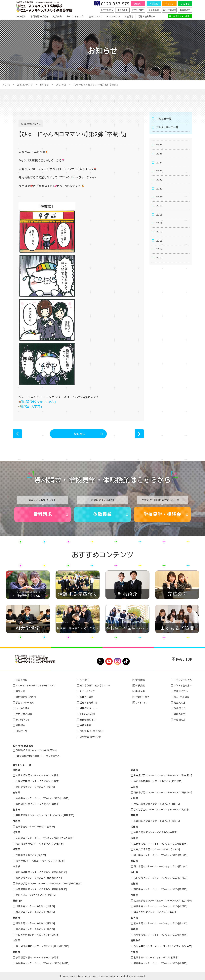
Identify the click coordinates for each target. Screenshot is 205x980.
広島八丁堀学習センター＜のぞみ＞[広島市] (157, 849)
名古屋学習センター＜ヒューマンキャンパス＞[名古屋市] (163, 775)
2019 (159, 206)
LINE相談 (185, 4)
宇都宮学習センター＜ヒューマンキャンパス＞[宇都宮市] (45, 815)
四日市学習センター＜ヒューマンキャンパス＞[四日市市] (163, 792)
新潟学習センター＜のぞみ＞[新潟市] (35, 923)
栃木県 (16, 809)
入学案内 (57, 16)
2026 (159, 145)
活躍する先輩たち (146, 16)
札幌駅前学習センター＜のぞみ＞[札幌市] (38, 781)
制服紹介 (20, 725)
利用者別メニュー (89, 708)
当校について (96, 16)
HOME (6, 84)
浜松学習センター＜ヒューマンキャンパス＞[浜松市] (43, 963)
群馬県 (16, 821)
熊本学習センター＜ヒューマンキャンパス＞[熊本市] (160, 923)
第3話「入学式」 (30, 406)
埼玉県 (16, 832)
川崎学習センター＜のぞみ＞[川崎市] (35, 906)
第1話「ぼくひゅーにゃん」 (37, 402)
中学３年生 (123, 10)
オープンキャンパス (75, 16)
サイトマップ (142, 702)
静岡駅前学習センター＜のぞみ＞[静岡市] (38, 957)
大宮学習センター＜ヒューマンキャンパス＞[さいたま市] (45, 838)
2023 (159, 171)
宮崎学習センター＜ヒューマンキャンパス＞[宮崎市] (160, 935)
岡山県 (134, 861)
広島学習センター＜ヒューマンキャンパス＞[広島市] (160, 844)
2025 (159, 154)
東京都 (16, 866)
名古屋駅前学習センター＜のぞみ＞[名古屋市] (158, 781)
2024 (159, 162)
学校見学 (169, 4)
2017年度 (61, 84)
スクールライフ (87, 691)
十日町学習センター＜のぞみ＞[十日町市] (38, 935)
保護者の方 (154, 10)
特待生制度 (86, 725)
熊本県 (134, 918)
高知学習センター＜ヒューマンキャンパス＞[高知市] (160, 889)
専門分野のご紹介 (39, 16)
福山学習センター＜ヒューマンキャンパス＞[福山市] (160, 855)
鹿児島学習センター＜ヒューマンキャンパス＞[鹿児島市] (163, 946)
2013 (159, 258)
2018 (159, 214)
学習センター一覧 (22, 765)
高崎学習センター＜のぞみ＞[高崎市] (35, 827)
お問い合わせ (142, 697)
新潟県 (16, 918)
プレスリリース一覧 (167, 127)
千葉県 (16, 849)
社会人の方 (180, 702)
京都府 (134, 815)
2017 (159, 223)
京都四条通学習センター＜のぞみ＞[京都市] (157, 821)
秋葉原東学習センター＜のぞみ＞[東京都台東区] (41, 889)
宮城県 (16, 792)
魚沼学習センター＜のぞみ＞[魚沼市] (35, 929)
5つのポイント (113, 16)
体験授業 (154, 4)
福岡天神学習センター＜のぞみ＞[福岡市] (156, 912)
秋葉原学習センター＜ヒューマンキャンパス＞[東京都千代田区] (49, 883)
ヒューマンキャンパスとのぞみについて (35, 685)
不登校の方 (180, 720)
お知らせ (44, 84)
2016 (159, 232)
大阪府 (134, 798)
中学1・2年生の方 (183, 680)
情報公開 (20, 691)
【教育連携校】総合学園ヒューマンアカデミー (39, 756)
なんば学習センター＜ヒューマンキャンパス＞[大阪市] (162, 809)
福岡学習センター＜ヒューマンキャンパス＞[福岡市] (160, 906)
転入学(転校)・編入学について (95, 685)
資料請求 (138, 4)
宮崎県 (134, 929)
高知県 (134, 883)
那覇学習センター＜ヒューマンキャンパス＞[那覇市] (160, 963)
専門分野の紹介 (24, 714)
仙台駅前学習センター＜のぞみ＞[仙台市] (38, 804)
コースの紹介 (22, 708)
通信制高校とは (88, 720)
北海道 (16, 770)
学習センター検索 (181, 16)
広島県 (134, 838)
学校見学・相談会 (162, 514)
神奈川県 (18, 900)
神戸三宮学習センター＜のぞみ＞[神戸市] (156, 832)
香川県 (134, 872)
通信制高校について (26, 697)
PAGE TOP (184, 659)
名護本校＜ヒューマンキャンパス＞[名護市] (156, 957)
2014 (159, 249)
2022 (159, 180)
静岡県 (16, 952)
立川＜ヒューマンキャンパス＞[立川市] (36, 895)
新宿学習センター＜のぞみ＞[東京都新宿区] (39, 878)
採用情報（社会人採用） (92, 731)
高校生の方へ (107, 10)
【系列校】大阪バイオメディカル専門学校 (36, 750)
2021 (159, 188)
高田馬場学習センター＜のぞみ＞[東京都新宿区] (41, 872)
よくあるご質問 (87, 714)
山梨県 (16, 940)
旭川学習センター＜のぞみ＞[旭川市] (35, 787)
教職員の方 (185, 10)
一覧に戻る (78, 434)
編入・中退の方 (169, 10)
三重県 (134, 787)
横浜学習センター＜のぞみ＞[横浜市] (35, 912)
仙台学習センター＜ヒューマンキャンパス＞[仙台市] (43, 798)
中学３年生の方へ (183, 685)
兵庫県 (134, 827)
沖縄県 (134, 952)
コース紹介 (20, 16)
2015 (159, 240)
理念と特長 (21, 680)
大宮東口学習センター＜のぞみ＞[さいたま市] (40, 844)
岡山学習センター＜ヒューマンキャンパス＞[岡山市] (160, 866)
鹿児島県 (135, 940)
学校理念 (129, 16)
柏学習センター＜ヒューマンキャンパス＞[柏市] (40, 861)
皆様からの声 (86, 697)
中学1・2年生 (138, 10)
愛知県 (134, 770)
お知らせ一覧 (164, 118)
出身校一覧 (22, 731)
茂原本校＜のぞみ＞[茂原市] (31, 855)
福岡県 (134, 895)
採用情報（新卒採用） (90, 737)
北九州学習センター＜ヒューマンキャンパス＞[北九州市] (163, 900)
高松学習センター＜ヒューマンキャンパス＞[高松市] (160, 878)
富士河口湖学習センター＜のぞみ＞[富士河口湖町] (42, 946)
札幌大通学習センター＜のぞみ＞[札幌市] (38, 775)
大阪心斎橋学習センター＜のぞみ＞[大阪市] (157, 804)
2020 (159, 197)
